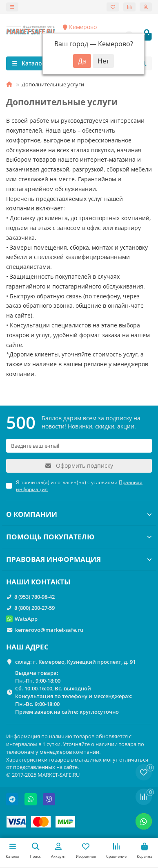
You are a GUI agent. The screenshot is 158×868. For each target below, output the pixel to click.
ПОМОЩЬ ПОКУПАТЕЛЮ (79, 537)
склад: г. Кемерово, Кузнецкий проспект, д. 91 (75, 662)
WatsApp (26, 619)
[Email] (79, 446)
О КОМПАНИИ (79, 514)
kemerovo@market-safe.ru (49, 630)
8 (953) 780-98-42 (34, 597)
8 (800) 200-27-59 (34, 608)
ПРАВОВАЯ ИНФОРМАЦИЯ (79, 559)
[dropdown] (12, 7)
